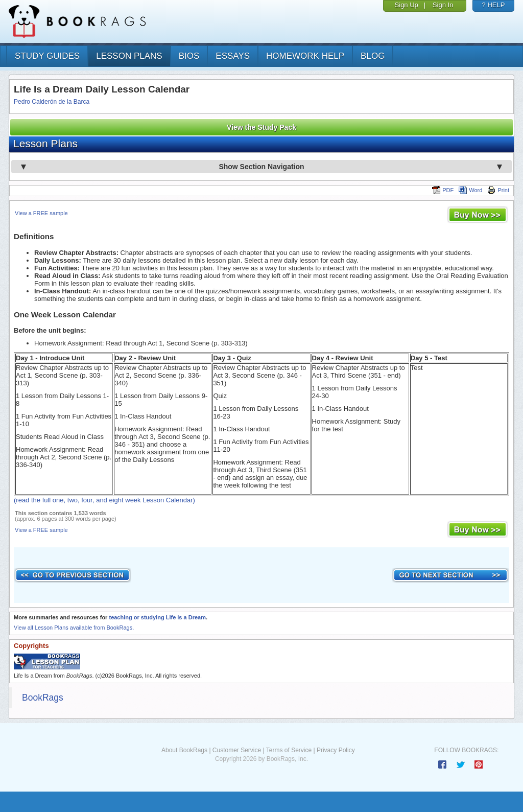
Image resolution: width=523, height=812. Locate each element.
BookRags (43, 698)
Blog (373, 56)
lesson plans (129, 56)
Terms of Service (289, 750)
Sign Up (407, 5)
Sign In (443, 5)
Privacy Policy (336, 750)
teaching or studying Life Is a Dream (157, 617)
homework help (305, 56)
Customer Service (237, 750)
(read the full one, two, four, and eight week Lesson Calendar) (104, 500)
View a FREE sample (41, 213)
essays (233, 56)
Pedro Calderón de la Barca (52, 102)
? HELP (494, 5)
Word (470, 190)
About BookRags (184, 750)
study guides (47, 56)
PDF (443, 190)
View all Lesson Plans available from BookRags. (74, 628)
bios (189, 56)
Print (498, 190)
